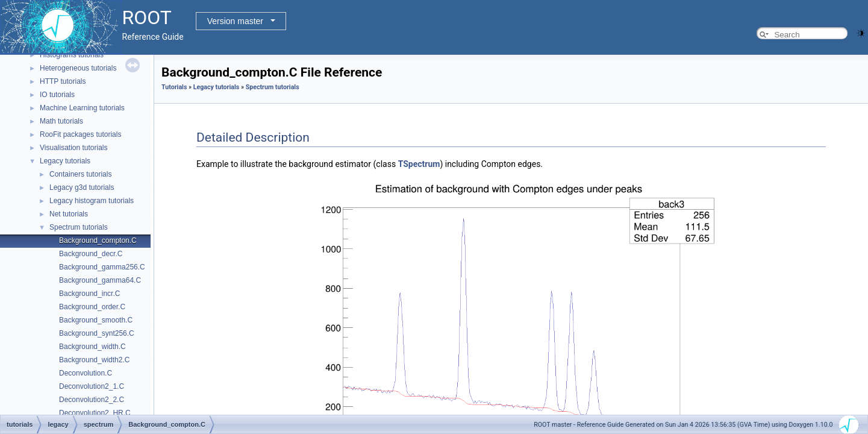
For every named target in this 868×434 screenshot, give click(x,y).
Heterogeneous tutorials (78, 68)
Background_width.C (92, 347)
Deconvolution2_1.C (92, 386)
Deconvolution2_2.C (92, 400)
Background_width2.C (94, 360)
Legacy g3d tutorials (82, 187)
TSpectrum (419, 164)
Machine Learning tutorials (82, 108)
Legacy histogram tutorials (92, 201)
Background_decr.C (91, 254)
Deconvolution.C (86, 373)
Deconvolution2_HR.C (95, 413)
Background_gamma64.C (100, 280)
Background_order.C (92, 307)
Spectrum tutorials (79, 227)
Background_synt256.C (97, 333)
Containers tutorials (80, 174)
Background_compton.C (98, 241)
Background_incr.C (89, 294)
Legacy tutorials (65, 161)
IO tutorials (57, 95)
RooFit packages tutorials (80, 134)
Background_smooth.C (96, 320)
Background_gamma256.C (102, 267)
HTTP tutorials (63, 81)
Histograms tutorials (72, 55)
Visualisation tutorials (74, 148)
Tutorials (174, 87)
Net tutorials (69, 214)
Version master (235, 21)
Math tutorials (61, 121)
